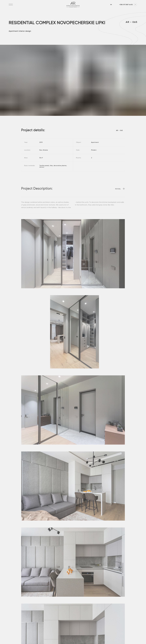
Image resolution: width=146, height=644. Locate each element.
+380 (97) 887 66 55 (126, 5)
